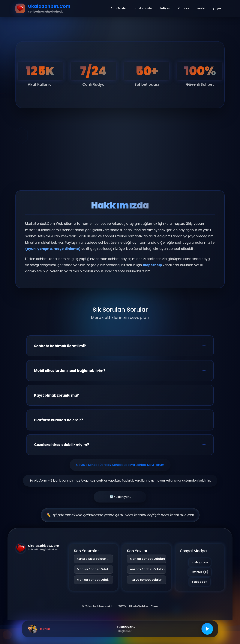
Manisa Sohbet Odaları (94, 569)
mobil (201, 8)
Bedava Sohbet (135, 465)
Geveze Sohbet (87, 465)
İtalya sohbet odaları (147, 580)
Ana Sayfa (118, 8)
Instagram (200, 562)
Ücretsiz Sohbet (111, 465)
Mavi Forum (156, 465)
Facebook (200, 582)
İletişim (165, 8)
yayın (217, 8)
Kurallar (184, 8)
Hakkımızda (143, 8)
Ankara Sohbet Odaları (147, 569)
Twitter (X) (200, 572)
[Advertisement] (120, 157)
